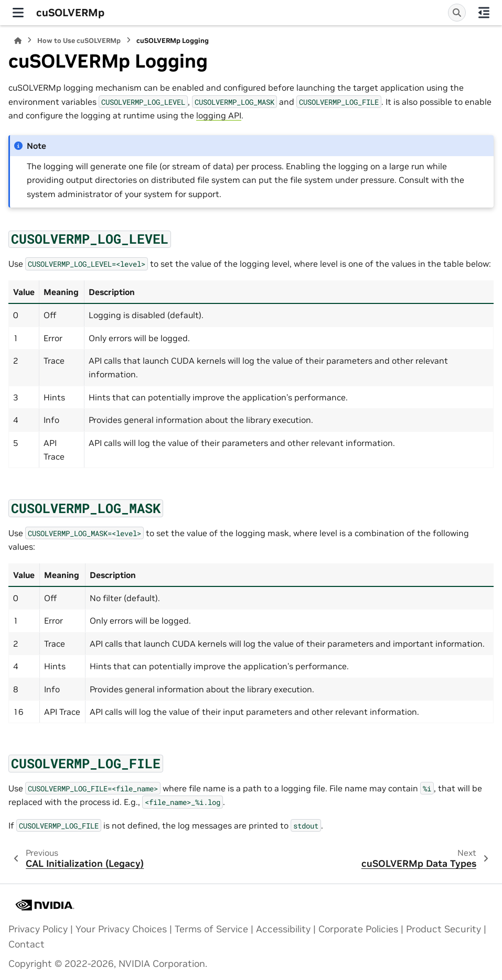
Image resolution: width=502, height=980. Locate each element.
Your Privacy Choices (121, 929)
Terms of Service (211, 929)
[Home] (18, 41)
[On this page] (484, 13)
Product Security (444, 929)
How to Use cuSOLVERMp (79, 41)
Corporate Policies (358, 929)
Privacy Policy (38, 929)
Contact (26, 944)
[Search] (457, 13)
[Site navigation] (18, 13)
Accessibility (283, 929)
